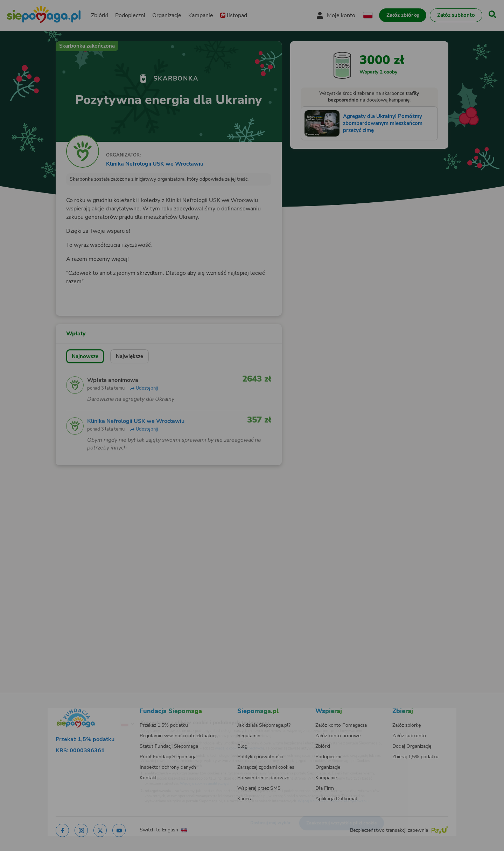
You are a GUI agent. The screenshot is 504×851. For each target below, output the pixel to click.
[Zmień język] (98, 713)
